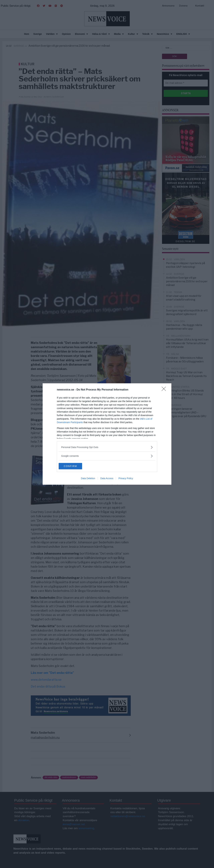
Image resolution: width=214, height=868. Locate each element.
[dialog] (107, 434)
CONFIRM (74, 466)
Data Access (107, 478)
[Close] (165, 390)
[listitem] (107, 447)
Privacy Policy (126, 478)
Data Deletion (88, 478)
